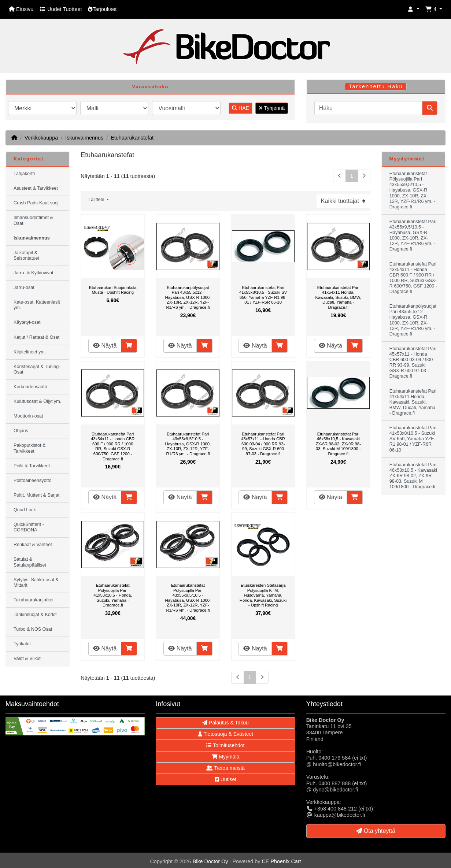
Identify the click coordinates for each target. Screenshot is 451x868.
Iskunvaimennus (84, 138)
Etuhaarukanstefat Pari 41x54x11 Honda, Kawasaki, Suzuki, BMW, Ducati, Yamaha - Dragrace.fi (338, 297)
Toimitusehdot (225, 745)
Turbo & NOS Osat (33, 629)
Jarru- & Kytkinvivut (33, 273)
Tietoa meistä (226, 768)
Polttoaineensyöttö (33, 481)
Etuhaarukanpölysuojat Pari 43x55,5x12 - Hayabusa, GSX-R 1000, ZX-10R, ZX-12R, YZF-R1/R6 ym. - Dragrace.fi (188, 297)
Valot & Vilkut (27, 659)
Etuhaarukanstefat (132, 138)
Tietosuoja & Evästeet (226, 734)
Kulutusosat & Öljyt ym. (37, 401)
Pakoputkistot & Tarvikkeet (30, 448)
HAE (241, 108)
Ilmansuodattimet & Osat (33, 220)
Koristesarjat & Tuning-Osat (37, 369)
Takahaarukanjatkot (34, 600)
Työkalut (22, 644)
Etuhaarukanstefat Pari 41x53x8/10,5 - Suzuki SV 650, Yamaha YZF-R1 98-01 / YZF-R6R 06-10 (263, 295)
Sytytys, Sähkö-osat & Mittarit (36, 583)
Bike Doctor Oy (210, 861)
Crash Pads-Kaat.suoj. (37, 203)
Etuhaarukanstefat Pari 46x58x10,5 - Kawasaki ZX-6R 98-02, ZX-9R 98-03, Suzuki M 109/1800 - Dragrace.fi (338, 444)
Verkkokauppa (41, 138)
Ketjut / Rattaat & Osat (36, 337)
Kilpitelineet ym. (30, 352)
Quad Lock (25, 510)
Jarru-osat (24, 288)
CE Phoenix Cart (281, 861)
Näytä (105, 346)
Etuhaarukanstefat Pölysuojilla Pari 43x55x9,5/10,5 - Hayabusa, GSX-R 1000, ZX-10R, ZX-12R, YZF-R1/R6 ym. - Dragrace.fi (188, 598)
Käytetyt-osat (27, 322)
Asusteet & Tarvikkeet (36, 188)
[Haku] (368, 108)
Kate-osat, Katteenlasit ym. (37, 305)
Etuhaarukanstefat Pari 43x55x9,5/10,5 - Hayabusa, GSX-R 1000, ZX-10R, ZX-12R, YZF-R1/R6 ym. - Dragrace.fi (188, 444)
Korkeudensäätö (30, 387)
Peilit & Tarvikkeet (32, 466)
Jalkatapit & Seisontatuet (26, 255)
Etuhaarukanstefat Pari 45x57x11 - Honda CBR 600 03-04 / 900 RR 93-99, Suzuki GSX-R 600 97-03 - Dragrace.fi (263, 444)
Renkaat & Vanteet (33, 545)
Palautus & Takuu (226, 723)
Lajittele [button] (97, 200)
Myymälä (226, 757)
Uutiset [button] (226, 779)
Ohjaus (21, 431)
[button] (414, 9)
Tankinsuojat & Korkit (35, 615)
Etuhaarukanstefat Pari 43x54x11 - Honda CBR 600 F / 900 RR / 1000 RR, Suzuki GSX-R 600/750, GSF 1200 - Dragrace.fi (113, 446)
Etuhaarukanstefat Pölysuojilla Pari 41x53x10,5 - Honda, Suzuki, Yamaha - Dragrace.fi (113, 595)
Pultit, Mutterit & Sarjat (36, 495)
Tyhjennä (272, 108)
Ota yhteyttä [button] (376, 831)
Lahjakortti (24, 174)
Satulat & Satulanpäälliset (30, 562)
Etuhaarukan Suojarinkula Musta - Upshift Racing (113, 290)
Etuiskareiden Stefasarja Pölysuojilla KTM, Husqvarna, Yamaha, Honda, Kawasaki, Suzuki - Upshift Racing (263, 595)
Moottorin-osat (28, 416)
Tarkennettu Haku (376, 86)
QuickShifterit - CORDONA (29, 527)
